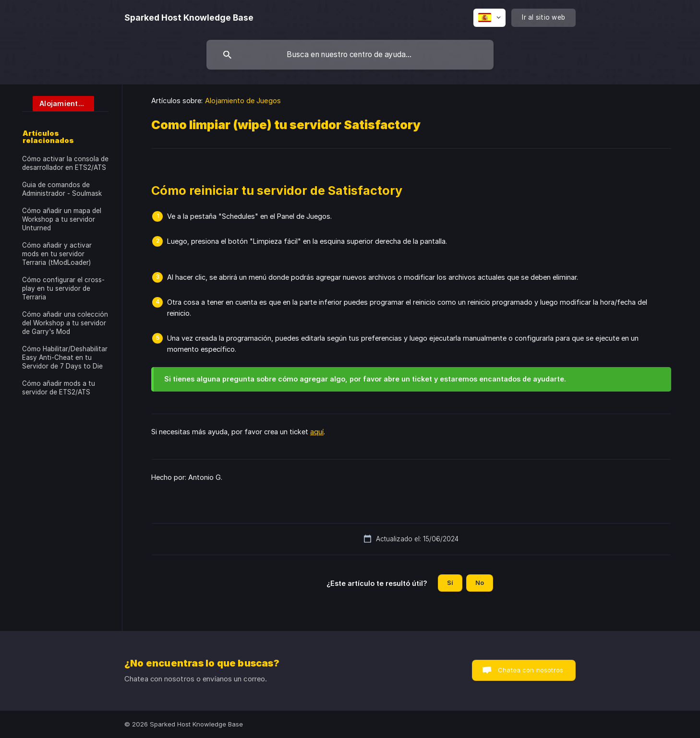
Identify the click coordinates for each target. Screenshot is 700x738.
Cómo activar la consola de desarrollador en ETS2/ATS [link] (65, 163)
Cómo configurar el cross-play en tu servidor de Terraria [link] (63, 288)
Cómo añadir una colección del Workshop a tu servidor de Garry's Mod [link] (65, 323)
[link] (58, 103)
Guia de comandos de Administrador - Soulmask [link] (62, 189)
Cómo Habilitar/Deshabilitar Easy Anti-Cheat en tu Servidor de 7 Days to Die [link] (65, 357)
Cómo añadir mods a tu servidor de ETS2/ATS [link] (59, 388)
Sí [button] (450, 583)
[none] (189, 18)
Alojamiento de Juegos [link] (243, 101)
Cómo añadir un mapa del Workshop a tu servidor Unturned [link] (62, 219)
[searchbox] (350, 55)
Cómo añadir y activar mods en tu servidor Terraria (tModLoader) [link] (57, 254)
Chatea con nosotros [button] (531, 670)
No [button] (480, 583)
